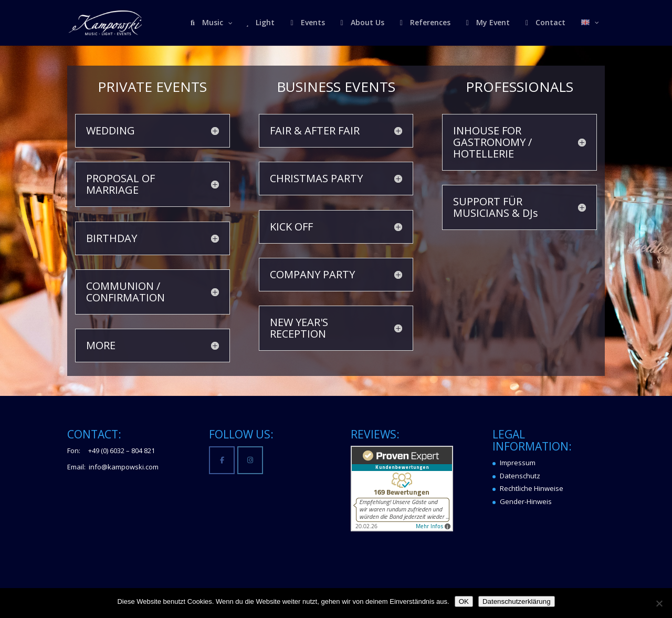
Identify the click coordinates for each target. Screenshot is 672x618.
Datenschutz (520, 476)
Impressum (518, 463)
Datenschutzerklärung (517, 601)
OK (464, 601)
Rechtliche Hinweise (532, 488)
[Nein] (659, 603)
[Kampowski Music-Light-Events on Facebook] (222, 460)
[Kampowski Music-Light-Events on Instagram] (250, 460)
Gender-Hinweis (526, 501)
